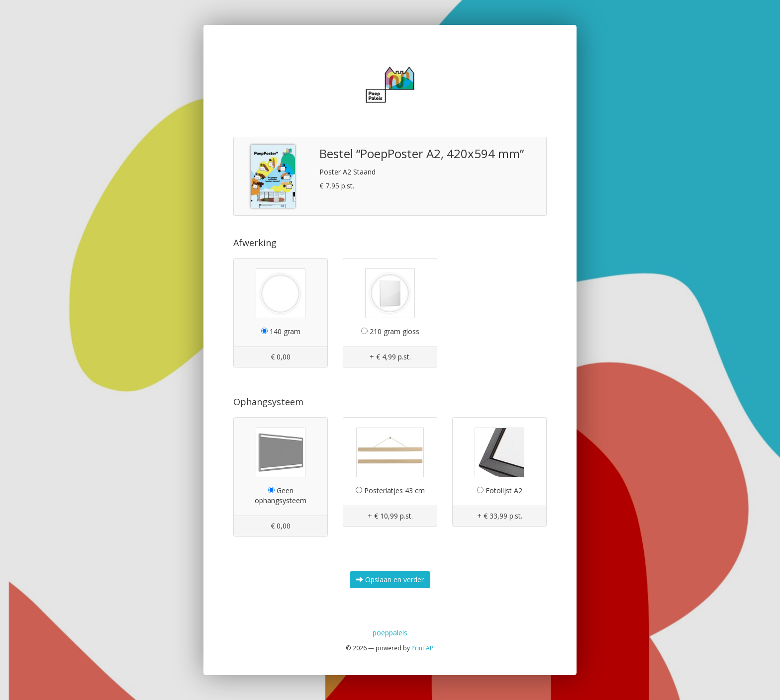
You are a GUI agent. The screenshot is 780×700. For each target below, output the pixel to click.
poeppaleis (390, 633)
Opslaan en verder (390, 579)
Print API (423, 648)
